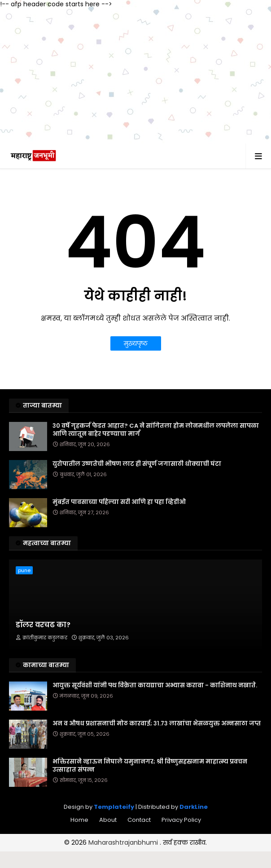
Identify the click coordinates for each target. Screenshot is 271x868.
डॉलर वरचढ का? (43, 625)
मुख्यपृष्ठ (136, 343)
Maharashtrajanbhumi (124, 842)
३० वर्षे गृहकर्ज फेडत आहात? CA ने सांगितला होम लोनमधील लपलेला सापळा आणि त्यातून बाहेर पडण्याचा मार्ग (156, 430)
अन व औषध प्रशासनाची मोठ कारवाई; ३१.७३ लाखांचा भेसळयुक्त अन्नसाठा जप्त (157, 724)
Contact (139, 820)
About (108, 820)
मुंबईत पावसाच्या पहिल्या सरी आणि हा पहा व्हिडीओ (119, 502)
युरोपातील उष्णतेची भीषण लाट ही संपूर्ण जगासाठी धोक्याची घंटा (137, 464)
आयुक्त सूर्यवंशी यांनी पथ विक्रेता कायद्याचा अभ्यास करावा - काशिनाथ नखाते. (155, 686)
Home (79, 820)
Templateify (114, 807)
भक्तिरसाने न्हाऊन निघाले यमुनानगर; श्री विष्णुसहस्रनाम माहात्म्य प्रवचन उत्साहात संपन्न (150, 766)
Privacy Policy (181, 820)
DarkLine (194, 807)
